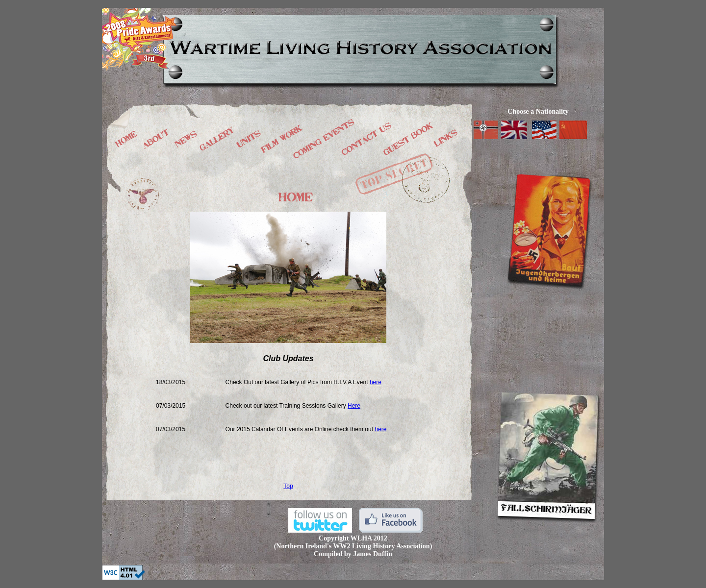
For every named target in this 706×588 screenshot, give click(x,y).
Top (288, 486)
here (376, 382)
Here (354, 406)
